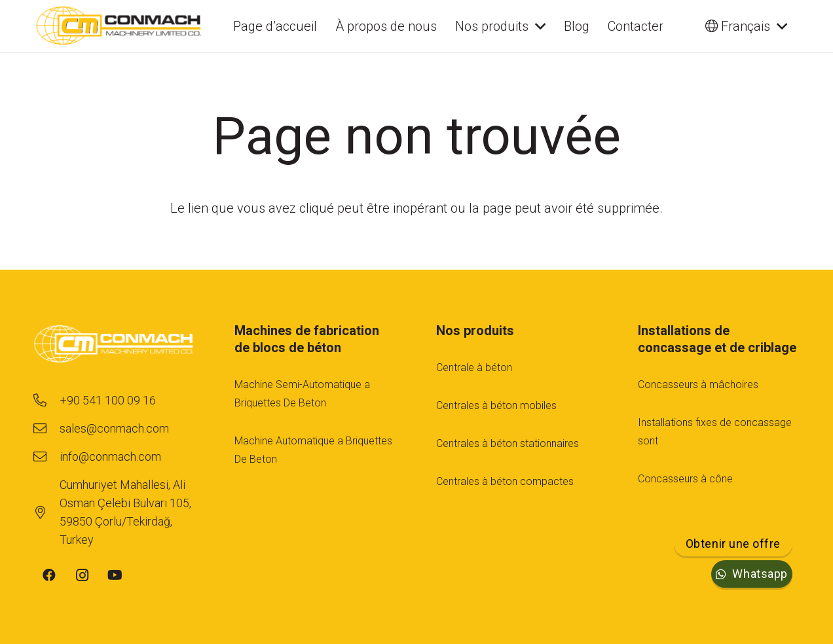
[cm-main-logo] (119, 26)
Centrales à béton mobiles (496, 405)
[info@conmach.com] (46, 457)
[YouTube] (115, 575)
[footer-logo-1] (114, 345)
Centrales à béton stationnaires (508, 443)
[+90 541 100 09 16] (46, 401)
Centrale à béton (474, 367)
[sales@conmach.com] (46, 429)
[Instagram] (82, 575)
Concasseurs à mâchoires (698, 385)
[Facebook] (49, 575)
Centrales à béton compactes (505, 481)
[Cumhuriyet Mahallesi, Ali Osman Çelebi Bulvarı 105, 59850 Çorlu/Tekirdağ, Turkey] (46, 512)
